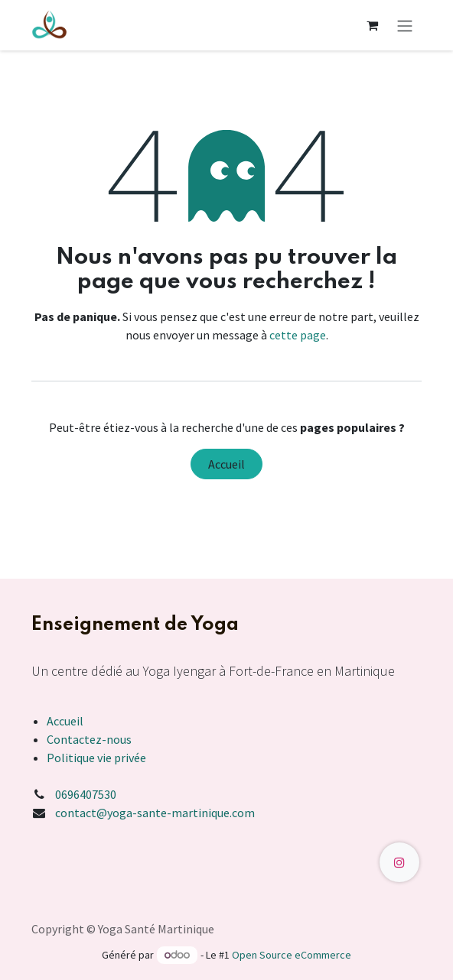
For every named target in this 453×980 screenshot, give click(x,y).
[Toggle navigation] (405, 25)
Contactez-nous (89, 739)
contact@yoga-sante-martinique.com (155, 813)
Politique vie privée (96, 758)
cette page (298, 335)
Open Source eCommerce (292, 955)
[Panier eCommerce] (372, 25)
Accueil (226, 464)
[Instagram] (399, 862)
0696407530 (86, 794)
